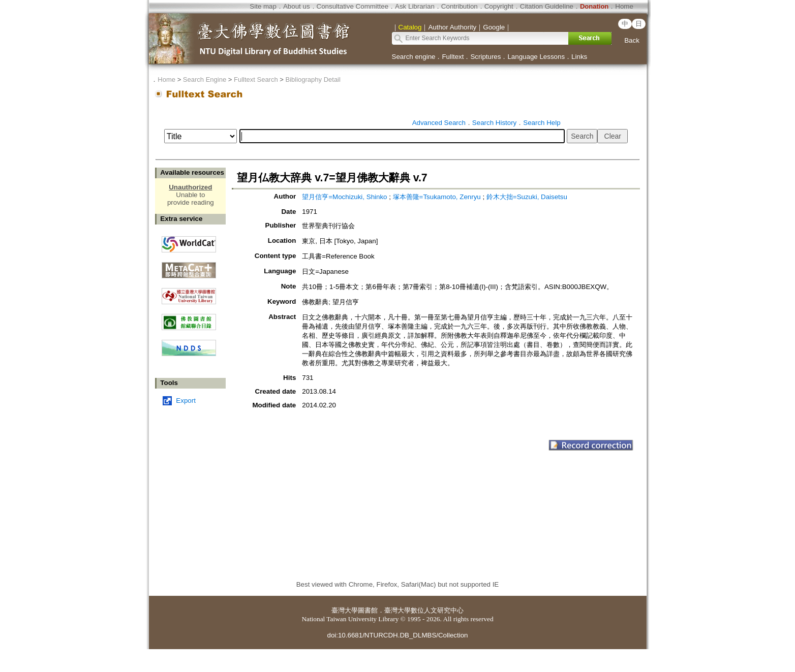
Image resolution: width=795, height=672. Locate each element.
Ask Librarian (415, 6)
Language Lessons (536, 57)
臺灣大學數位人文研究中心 (424, 610)
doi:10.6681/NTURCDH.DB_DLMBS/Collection (397, 635)
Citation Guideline (547, 6)
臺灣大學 (345, 610)
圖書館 (368, 610)
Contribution (460, 6)
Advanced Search (439, 123)
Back (632, 40)
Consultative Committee (353, 6)
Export (186, 401)
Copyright (499, 6)
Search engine (414, 57)
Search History (494, 123)
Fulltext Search (256, 79)
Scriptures (485, 57)
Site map (263, 6)
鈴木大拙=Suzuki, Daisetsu (527, 197)
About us (297, 6)
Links (579, 57)
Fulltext (453, 57)
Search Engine (205, 79)
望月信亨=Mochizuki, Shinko (344, 197)
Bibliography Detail (313, 79)
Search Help (542, 123)
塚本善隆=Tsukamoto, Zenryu (437, 197)
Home (624, 6)
